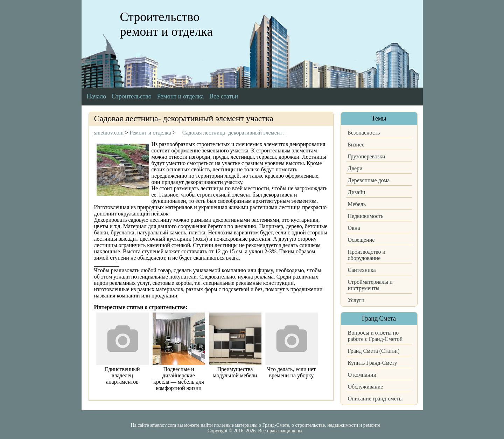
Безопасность (364, 133)
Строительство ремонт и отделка (166, 24)
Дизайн (357, 192)
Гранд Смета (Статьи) (374, 351)
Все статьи (224, 96)
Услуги (356, 300)
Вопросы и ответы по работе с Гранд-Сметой (375, 336)
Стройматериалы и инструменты (370, 285)
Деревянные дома (369, 180)
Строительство (132, 96)
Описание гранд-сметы (375, 399)
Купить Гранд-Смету (373, 363)
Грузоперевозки (367, 156)
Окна (354, 228)
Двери (355, 168)
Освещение (361, 240)
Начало (96, 96)
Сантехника (362, 270)
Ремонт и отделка (180, 96)
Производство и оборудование (367, 255)
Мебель (357, 204)
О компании (362, 375)
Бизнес (356, 145)
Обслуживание (366, 387)
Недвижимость (366, 216)
